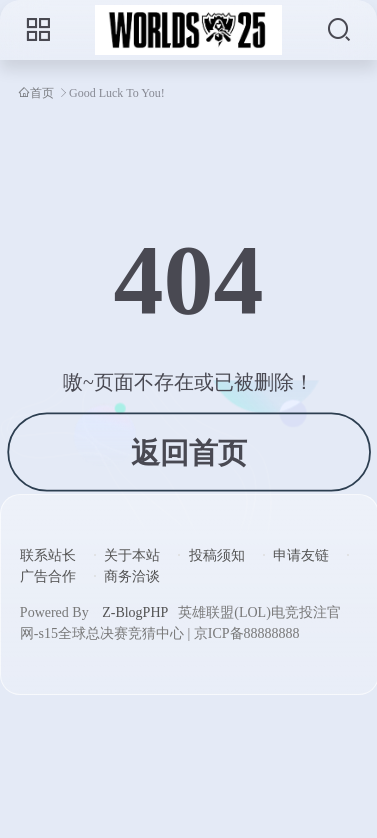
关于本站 (132, 555)
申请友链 (301, 555)
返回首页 (188, 452)
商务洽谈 (132, 576)
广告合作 (48, 576)
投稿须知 (217, 555)
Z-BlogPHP (135, 612)
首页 (42, 92)
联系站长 (48, 555)
